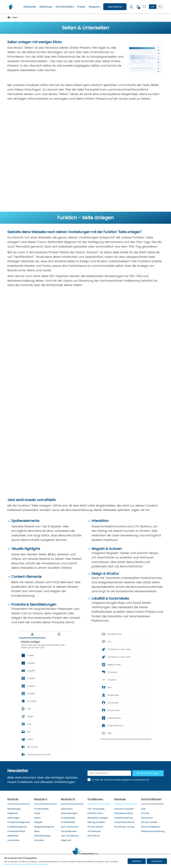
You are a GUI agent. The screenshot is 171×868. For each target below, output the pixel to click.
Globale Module (42, 836)
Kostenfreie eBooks (124, 822)
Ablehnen (137, 861)
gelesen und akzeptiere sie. (137, 780)
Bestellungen (14, 809)
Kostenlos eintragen (150, 773)
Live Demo (115, 7)
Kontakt (145, 813)
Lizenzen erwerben (124, 809)
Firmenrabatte (95, 827)
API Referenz (94, 831)
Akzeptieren (157, 861)
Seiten (37, 818)
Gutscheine (13, 840)
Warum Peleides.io (150, 827)
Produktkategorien (17, 827)
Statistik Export (95, 813)
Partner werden (149, 822)
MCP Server (94, 836)
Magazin (94, 7)
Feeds (37, 813)
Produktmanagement (19, 822)
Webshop (46, 7)
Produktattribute (16, 831)
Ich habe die (98, 780)
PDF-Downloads (96, 809)
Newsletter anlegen (98, 818)
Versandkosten (69, 831)
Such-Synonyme (69, 827)
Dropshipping (68, 818)
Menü (37, 831)
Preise (81, 7)
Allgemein (66, 840)
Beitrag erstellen (96, 822)
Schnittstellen (65, 7)
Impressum (147, 818)
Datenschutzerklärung (153, 831)
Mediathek (13, 836)
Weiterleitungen (69, 813)
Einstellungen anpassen (37, 864)
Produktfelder (68, 822)
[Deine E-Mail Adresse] (109, 773)
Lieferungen (13, 818)
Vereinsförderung (123, 818)
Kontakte (39, 840)
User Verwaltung (70, 836)
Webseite (30, 7)
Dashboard (67, 809)
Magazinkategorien (44, 827)
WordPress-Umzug (124, 827)
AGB (143, 809)
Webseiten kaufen (124, 813)
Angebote (13, 813)
